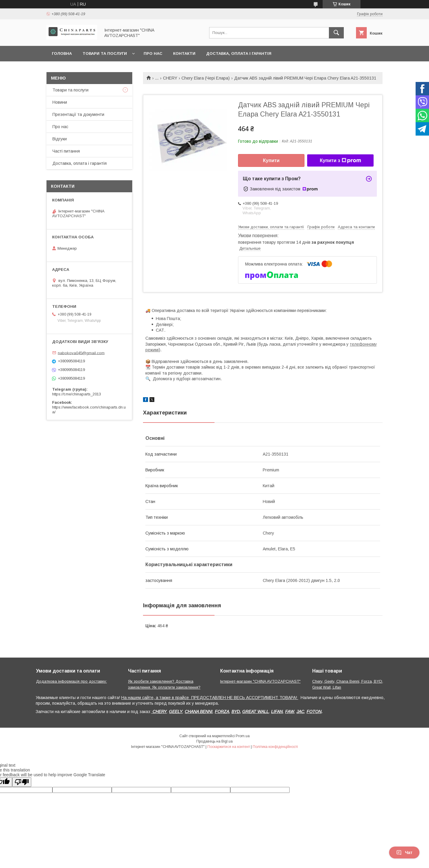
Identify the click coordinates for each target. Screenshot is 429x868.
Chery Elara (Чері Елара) (206, 78)
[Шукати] (336, 33)
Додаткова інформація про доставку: (71, 681)
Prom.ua (243, 736)
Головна (62, 53)
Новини (60, 102)
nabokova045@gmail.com (81, 353)
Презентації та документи (78, 114)
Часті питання (66, 151)
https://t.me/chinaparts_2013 (77, 394)
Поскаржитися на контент (229, 747)
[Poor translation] (22, 782)
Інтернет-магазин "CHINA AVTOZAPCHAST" (260, 681)
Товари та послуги (105, 53)
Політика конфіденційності (275, 747)
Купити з (340, 161)
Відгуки (60, 139)
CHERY (170, 78)
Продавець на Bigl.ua (214, 741)
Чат (404, 853)
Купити (271, 160)
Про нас (153, 53)
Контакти (184, 53)
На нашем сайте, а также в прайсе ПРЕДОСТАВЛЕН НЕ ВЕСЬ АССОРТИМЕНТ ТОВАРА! (210, 698)
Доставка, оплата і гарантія (239, 53)
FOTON (314, 712)
